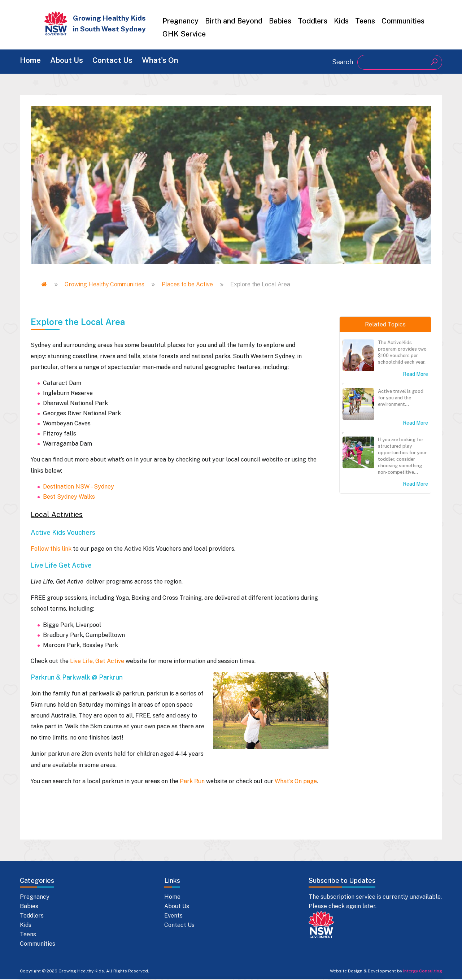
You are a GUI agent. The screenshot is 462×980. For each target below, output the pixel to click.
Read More (415, 376)
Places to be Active (187, 286)
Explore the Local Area (78, 677)
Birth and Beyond (234, 21)
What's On (177, 61)
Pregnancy (180, 21)
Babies (280, 21)
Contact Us (124, 61)
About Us (73, 61)
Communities (403, 21)
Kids (341, 21)
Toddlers (313, 21)
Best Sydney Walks (69, 852)
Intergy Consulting (423, 972)
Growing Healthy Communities (104, 286)
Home (31, 61)
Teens (365, 21)
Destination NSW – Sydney (79, 842)
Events (173, 917)
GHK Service (184, 34)
